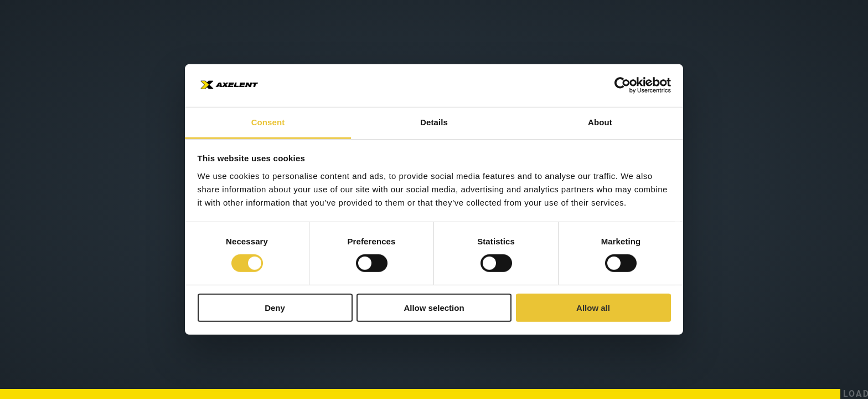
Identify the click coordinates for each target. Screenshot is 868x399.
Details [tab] (434, 122)
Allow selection (434, 307)
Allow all (593, 307)
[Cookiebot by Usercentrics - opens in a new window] (622, 85)
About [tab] (600, 122)
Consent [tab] (268, 122)
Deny (275, 307)
